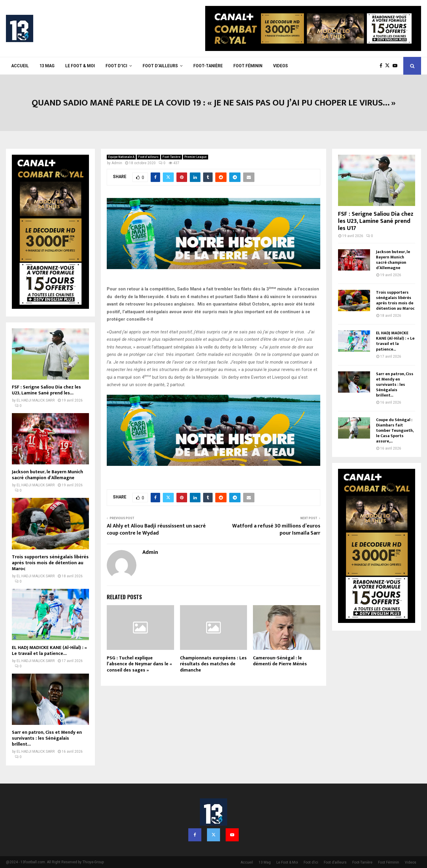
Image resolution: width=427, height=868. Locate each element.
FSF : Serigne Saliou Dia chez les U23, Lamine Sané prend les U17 (376, 221)
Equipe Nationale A (121, 157)
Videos (281, 66)
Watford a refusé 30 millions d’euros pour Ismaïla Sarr (276, 530)
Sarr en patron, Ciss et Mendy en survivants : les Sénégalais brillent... (47, 738)
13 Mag (47, 66)
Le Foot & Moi (80, 66)
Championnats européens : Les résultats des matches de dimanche (213, 664)
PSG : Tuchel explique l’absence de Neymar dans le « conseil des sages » (139, 664)
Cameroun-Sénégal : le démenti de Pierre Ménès (280, 661)
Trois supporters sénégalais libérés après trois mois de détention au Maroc (50, 563)
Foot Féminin (248, 66)
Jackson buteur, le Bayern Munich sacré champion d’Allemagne (47, 475)
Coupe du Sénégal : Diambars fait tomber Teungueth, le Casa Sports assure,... (395, 430)
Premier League (196, 157)
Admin (117, 163)
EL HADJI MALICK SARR (36, 400)
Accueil (20, 66)
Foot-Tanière (208, 66)
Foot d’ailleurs (160, 66)
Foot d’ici (116, 66)
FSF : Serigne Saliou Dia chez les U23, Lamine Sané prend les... (46, 390)
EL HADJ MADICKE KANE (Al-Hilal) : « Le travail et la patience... (49, 651)
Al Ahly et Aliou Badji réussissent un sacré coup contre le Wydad (156, 530)
